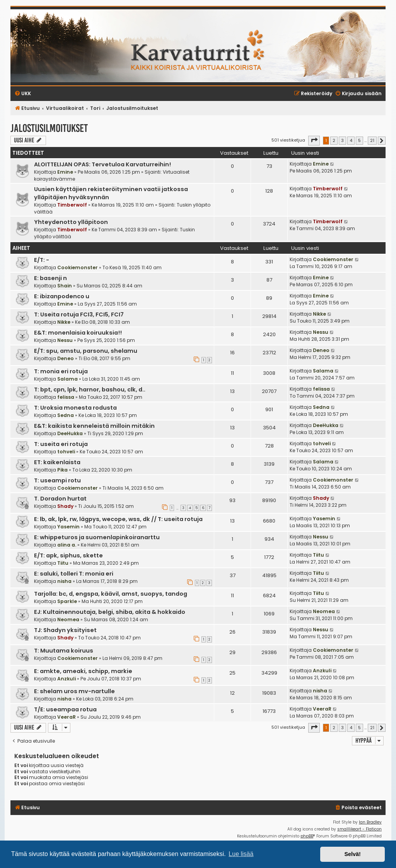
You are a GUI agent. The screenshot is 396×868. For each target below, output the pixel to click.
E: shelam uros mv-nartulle (74, 691)
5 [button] (359, 140)
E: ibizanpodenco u (62, 296)
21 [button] (372, 140)
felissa (66, 397)
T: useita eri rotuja (61, 444)
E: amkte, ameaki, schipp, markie (83, 671)
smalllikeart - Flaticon (359, 829)
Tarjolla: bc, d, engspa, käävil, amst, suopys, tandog (111, 594)
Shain (65, 286)
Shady (65, 506)
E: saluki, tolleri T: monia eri (74, 574)
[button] (314, 140)
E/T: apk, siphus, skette (68, 555)
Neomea (68, 619)
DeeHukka (70, 433)
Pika (62, 470)
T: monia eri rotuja (61, 371)
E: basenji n (50, 278)
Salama (67, 379)
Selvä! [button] (352, 854)
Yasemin (68, 527)
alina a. (67, 545)
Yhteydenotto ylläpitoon (71, 222)
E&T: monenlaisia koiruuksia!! (78, 333)
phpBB (307, 836)
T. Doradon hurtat (60, 499)
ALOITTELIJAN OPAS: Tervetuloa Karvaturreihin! (102, 164)
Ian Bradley (370, 822)
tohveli (66, 452)
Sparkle (67, 601)
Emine (65, 172)
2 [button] (334, 140)
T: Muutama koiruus (64, 651)
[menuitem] (358, 808)
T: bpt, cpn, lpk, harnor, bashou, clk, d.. (90, 390)
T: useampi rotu (57, 480)
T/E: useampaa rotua (65, 709)
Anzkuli (67, 679)
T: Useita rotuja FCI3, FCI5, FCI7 (79, 314)
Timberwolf (72, 205)
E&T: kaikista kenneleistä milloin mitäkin (94, 426)
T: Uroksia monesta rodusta (75, 408)
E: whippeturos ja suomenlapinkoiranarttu (97, 537)
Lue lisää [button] (241, 854)
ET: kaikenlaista (57, 462)
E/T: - (42, 260)
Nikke (64, 322)
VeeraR (67, 717)
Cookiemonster (78, 267)
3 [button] (342, 140)
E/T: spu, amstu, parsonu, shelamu (86, 351)
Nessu (65, 340)
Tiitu (63, 563)
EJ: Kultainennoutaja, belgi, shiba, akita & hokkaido (110, 612)
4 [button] (351, 140)
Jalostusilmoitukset (49, 128)
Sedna (66, 415)
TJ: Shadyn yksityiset (65, 630)
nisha (64, 581)
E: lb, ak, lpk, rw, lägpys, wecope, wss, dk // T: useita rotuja (118, 519)
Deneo (66, 358)
